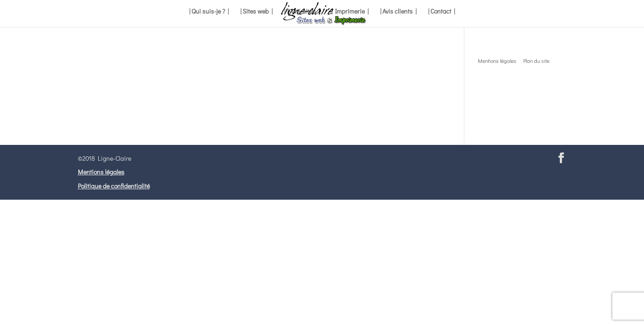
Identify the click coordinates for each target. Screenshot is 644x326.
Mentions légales (101, 172)
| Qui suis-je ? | (209, 12)
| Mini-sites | (302, 12)
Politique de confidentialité (114, 186)
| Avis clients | (398, 12)
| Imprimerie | (350, 12)
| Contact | (441, 12)
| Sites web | (256, 12)
